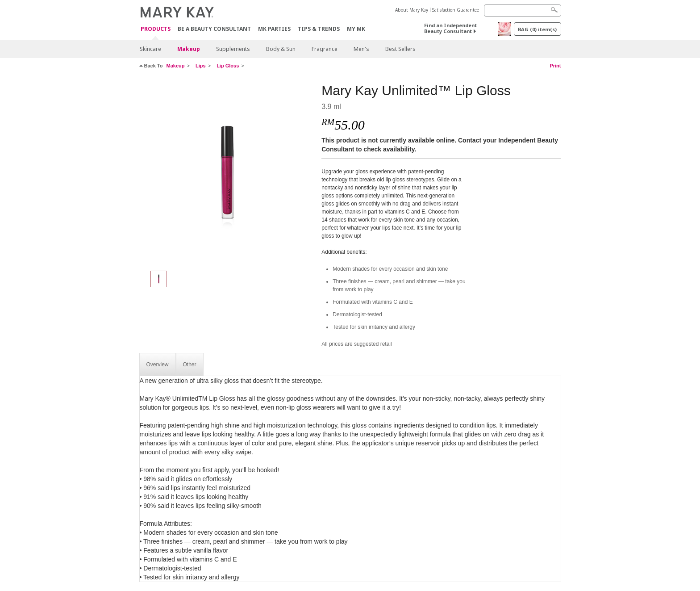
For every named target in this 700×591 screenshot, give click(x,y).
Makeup (189, 49)
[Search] (523, 10)
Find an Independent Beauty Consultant (450, 28)
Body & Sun (281, 49)
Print (555, 66)
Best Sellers (400, 49)
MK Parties (274, 29)
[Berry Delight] (227, 172)
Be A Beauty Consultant (214, 29)
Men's (361, 49)
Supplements (233, 49)
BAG (537, 29)
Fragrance (325, 49)
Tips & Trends (319, 29)
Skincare (150, 49)
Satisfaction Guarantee (456, 10)
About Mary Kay (412, 10)
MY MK (356, 29)
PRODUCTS (156, 29)
